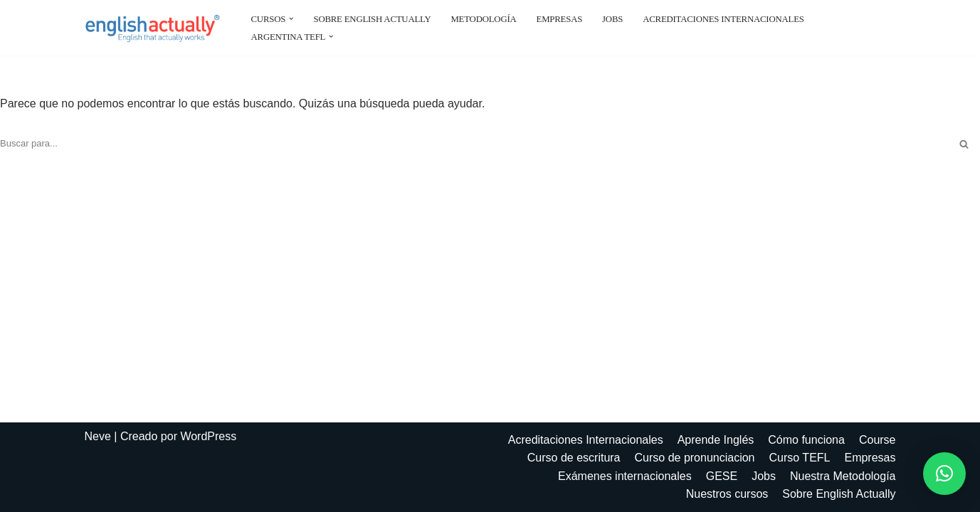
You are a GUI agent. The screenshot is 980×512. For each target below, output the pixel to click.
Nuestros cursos (727, 494)
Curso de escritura (574, 458)
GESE (722, 476)
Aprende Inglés (716, 440)
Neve (98, 436)
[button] (291, 18)
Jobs (612, 19)
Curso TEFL (800, 458)
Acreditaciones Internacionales (723, 19)
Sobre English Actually (372, 19)
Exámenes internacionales (625, 476)
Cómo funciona (806, 440)
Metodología (483, 19)
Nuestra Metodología (843, 476)
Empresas (560, 19)
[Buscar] (474, 144)
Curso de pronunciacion (695, 458)
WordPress (208, 436)
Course (878, 440)
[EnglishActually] (156, 28)
